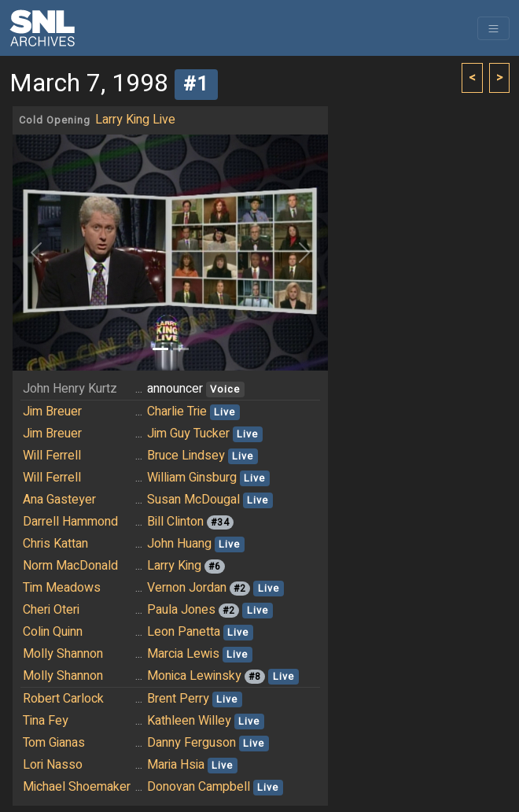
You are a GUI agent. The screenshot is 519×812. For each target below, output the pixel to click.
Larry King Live (135, 120)
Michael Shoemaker (77, 787)
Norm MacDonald (70, 566)
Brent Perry (178, 699)
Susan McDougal (193, 500)
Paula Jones (181, 610)
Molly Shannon (63, 654)
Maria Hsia (176, 765)
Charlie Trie (177, 412)
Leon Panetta (184, 632)
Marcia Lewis (183, 654)
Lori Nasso (53, 765)
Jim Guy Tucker (188, 434)
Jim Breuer (52, 412)
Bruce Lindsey (186, 456)
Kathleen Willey (189, 721)
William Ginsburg (192, 478)
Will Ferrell (52, 456)
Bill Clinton (175, 522)
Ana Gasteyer (59, 500)
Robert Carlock (63, 699)
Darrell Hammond (70, 522)
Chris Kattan (55, 544)
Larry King (174, 566)
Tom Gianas (54, 743)
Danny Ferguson (191, 743)
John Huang (179, 544)
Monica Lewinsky (194, 676)
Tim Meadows (62, 588)
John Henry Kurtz (70, 389)
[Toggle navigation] (493, 28)
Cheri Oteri (51, 610)
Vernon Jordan (187, 588)
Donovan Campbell (199, 787)
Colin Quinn (53, 632)
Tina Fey (46, 721)
